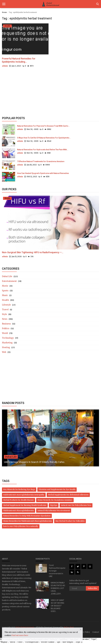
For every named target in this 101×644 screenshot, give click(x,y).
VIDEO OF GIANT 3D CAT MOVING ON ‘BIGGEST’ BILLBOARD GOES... (57, 606)
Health (5, 301)
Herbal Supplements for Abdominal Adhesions (68, 495)
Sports (5, 291)
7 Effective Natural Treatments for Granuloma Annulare (41, 162)
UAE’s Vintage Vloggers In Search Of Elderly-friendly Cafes (34, 463)
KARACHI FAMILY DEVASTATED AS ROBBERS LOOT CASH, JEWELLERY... (58, 589)
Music (5, 296)
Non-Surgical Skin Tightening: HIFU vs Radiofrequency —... (33, 253)
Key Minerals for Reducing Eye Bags (19, 490)
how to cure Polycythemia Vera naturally (21, 527)
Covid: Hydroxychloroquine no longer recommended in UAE (57, 571)
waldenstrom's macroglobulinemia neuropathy (24, 495)
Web (4, 353)
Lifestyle (6, 305)
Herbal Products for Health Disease (19, 501)
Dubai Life (7, 277)
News (5, 320)
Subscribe (92, 589)
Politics (6, 329)
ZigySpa (54, 506)
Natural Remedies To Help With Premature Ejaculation (27, 516)
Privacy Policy (84, 633)
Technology (8, 339)
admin (5, 67)
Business (6, 324)
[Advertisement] (50, 95)
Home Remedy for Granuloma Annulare (55, 501)
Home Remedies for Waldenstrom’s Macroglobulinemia (28, 522)
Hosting (6, 348)
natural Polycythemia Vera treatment (54, 511)
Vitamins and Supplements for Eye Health (57, 490)
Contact (96, 633)
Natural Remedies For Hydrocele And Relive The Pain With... (43, 150)
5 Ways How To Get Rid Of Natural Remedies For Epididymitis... (44, 138)
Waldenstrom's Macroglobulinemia (19, 511)
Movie (5, 287)
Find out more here (20, 635)
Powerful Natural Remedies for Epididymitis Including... (22, 61)
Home (4, 12)
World (5, 334)
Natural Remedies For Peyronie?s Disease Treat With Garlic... (43, 127)
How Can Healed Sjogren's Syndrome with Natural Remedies (43, 174)
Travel (5, 310)
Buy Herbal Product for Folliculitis (70, 522)
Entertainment (9, 282)
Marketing (7, 343)
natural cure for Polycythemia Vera (76, 506)
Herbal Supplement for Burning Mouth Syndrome (25, 506)
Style (4, 315)
